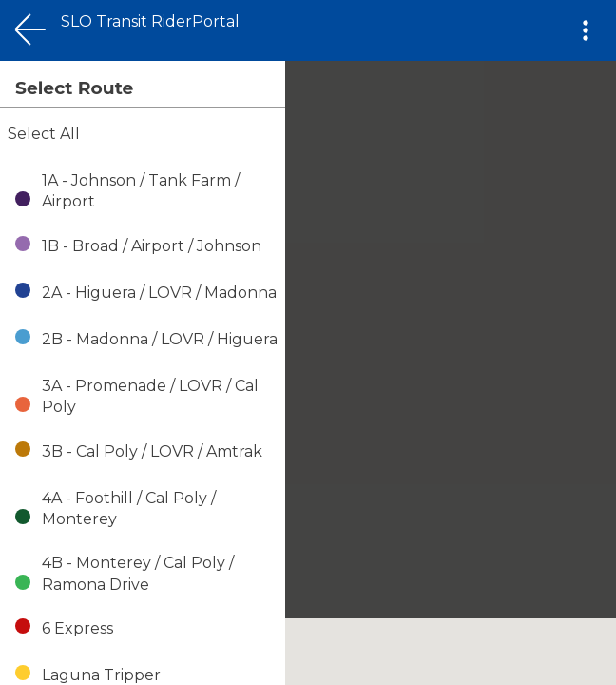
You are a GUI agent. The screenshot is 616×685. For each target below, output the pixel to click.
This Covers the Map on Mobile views (138, 10)
